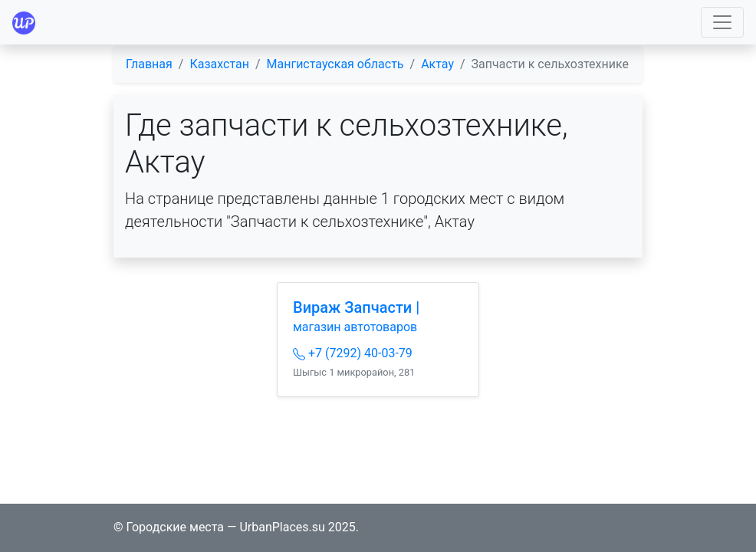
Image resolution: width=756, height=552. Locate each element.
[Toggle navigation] (722, 22)
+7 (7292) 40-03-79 (353, 353)
